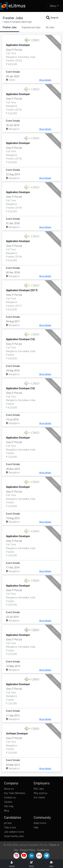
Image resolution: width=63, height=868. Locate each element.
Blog (6, 811)
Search (52, 18)
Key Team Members (15, 793)
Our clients (39, 798)
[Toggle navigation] (54, 6)
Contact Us (43, 850)
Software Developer (17, 734)
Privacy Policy (28, 850)
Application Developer (18, 45)
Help (36, 828)
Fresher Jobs (10, 27)
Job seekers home (14, 832)
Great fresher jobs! (14, 836)
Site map (9, 806)
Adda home (40, 823)
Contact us (10, 798)
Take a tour (10, 828)
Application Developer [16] (20, 339)
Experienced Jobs (31, 27)
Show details (45, 80)
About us (9, 789)
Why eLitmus (40, 793)
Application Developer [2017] (22, 290)
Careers (8, 802)
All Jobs (50, 27)
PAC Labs (39, 789)
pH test (8, 823)
